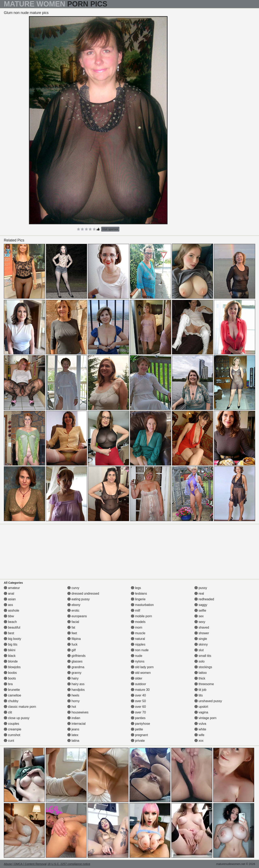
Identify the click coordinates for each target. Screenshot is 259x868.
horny (73, 701)
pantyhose (140, 724)
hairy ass (76, 684)
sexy (200, 622)
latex (73, 735)
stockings (203, 667)
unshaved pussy (208, 701)
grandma (76, 667)
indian (74, 718)
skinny (201, 644)
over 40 (138, 695)
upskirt (201, 707)
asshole (12, 610)
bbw (9, 616)
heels (73, 695)
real (199, 594)
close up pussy (17, 718)
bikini (10, 650)
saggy (201, 605)
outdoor (139, 684)
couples (12, 724)
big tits (11, 644)
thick (200, 678)
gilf (72, 650)
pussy (201, 588)
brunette (12, 690)
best (9, 633)
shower (202, 633)
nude (137, 656)
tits (199, 695)
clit (8, 712)
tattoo (201, 673)
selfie (200, 610)
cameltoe (12, 695)
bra (8, 684)
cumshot (12, 735)
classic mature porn (20, 707)
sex (199, 616)
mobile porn (141, 616)
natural (138, 639)
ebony (74, 605)
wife (199, 735)
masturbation (142, 605)
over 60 (138, 707)
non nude (140, 650)
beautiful (12, 627)
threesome (204, 684)
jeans (73, 729)
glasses (75, 661)
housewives (78, 712)
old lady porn (142, 667)
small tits (203, 656)
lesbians (139, 594)
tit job (200, 690)
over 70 (138, 712)
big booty (12, 639)
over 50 (138, 701)
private (138, 741)
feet (72, 633)
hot (72, 707)
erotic (73, 610)
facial (73, 622)
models (138, 622)
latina (73, 741)
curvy (73, 588)
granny (74, 673)
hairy (73, 678)
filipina (74, 639)
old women (141, 673)
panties (138, 718)
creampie (13, 729)
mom (137, 627)
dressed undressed (83, 594)
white (200, 729)
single (201, 639)
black (10, 656)
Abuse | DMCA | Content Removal (25, 864)
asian (10, 599)
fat (71, 627)
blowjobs (12, 667)
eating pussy (79, 599)
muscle (138, 633)
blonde (11, 661)
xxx (199, 741)
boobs (10, 673)
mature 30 (140, 690)
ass (8, 605)
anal (9, 594)
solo (200, 661)
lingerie (138, 599)
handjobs (76, 690)
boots (10, 678)
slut (199, 650)
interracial (76, 724)
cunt (9, 741)
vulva (200, 724)
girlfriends (76, 656)
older (137, 678)
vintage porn (205, 718)
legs (136, 588)
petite (137, 729)
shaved (202, 627)
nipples (138, 644)
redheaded (204, 599)
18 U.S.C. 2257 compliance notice (69, 864)
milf (135, 610)
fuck (72, 644)
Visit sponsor (110, 229)
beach (10, 622)
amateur (12, 588)
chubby (11, 701)
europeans (77, 616)
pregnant (139, 735)
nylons (138, 661)
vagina (201, 712)
